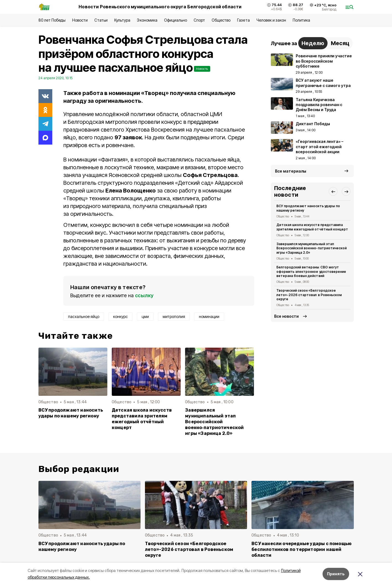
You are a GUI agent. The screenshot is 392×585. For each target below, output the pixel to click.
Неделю (313, 43)
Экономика (147, 20)
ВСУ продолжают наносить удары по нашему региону (71, 413)
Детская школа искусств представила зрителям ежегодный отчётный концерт (142, 419)
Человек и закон (271, 20)
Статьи (101, 20)
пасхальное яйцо (84, 316)
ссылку (144, 295)
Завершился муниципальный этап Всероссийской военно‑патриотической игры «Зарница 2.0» (214, 422)
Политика (301, 20)
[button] (333, 191)
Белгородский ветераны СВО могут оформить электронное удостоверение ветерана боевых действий (311, 272)
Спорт (199, 20)
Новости (80, 20)
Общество (221, 20)
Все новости (286, 316)
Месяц (340, 43)
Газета (243, 20)
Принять (336, 574)
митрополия (174, 316)
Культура (122, 20)
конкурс (120, 316)
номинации (209, 316)
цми (145, 316)
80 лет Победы (52, 20)
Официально (176, 20)
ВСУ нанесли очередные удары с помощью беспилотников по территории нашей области (302, 549)
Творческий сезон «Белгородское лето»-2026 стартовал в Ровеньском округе (309, 295)
